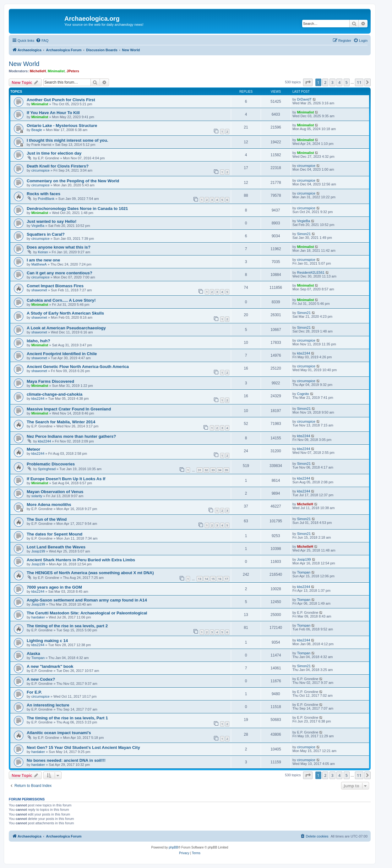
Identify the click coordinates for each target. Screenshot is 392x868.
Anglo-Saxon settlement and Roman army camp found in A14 (87, 600)
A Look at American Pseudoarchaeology (66, 328)
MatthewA (39, 264)
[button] (308, 82)
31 (199, 470)
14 (206, 579)
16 (220, 579)
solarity (37, 496)
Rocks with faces (44, 194)
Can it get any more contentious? (60, 273)
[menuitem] (42, 41)
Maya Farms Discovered (50, 381)
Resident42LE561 (311, 272)
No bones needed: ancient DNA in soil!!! (66, 760)
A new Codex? (41, 679)
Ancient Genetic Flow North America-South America (78, 367)
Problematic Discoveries (51, 464)
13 (199, 579)
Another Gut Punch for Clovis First (61, 100)
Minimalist (56, 71)
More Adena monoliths (49, 505)
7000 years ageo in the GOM (54, 587)
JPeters (73, 71)
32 (206, 470)
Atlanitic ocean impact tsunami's (59, 733)
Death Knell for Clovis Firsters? (58, 166)
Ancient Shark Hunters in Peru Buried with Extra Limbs (81, 560)
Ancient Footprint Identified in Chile (62, 354)
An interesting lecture (48, 705)
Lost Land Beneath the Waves (56, 547)
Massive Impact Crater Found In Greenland (69, 409)
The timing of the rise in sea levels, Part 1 (67, 718)
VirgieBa (38, 226)
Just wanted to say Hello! (52, 221)
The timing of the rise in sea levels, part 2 (67, 626)
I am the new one (43, 260)
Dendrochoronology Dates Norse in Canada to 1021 (77, 209)
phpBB (173, 847)
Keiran (43, 252)
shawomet (39, 290)
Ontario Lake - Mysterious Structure (62, 126)
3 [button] (332, 82)
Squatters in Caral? (46, 234)
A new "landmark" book (50, 666)
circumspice (41, 170)
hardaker (38, 617)
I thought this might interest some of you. (67, 140)
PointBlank (46, 199)
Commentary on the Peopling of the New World (73, 181)
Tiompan (304, 572)
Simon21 (304, 234)
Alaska (33, 654)
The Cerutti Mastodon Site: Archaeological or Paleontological (87, 613)
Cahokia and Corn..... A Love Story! (61, 300)
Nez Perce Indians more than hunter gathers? (71, 436)
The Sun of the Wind (47, 519)
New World (24, 64)
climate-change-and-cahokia (54, 394)
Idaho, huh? (38, 341)
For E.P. (34, 692)
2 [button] (325, 82)
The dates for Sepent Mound (54, 534)
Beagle (37, 130)
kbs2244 (304, 353)
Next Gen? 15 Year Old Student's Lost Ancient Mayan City (83, 747)
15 (213, 579)
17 (226, 579)
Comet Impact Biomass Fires (55, 286)
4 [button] (339, 82)
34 (220, 470)
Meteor (33, 449)
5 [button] (347, 82)
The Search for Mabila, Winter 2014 (61, 422)
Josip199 (38, 551)
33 (213, 470)
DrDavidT (304, 99)
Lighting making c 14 (47, 641)
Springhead (47, 469)
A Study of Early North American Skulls (65, 313)
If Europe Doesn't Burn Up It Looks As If (66, 479)
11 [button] (359, 82)
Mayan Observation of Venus (55, 492)
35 (226, 470)
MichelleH (38, 71)
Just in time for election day (54, 153)
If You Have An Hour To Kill (53, 113)
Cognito (303, 394)
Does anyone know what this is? (59, 247)
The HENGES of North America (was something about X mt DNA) (90, 573)
